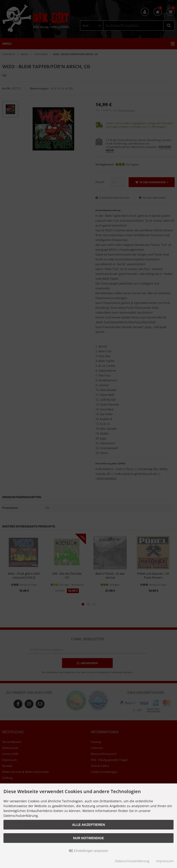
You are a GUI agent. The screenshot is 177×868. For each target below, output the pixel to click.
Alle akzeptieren (89, 825)
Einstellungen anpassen (89, 851)
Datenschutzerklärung (132, 861)
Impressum (165, 861)
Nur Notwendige (88, 838)
